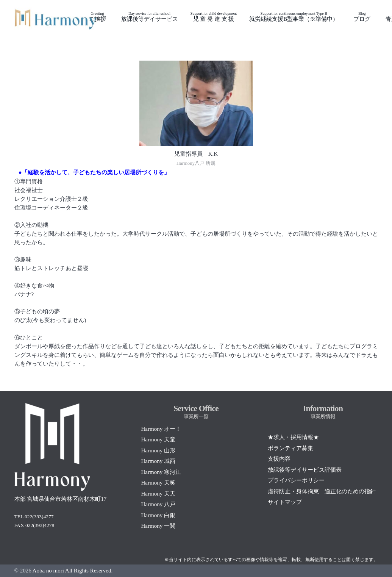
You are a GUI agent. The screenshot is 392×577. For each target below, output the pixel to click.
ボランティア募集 (290, 448)
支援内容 (279, 459)
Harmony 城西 (158, 461)
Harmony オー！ (161, 429)
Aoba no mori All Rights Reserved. (73, 571)
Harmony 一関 (158, 526)
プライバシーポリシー (296, 480)
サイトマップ (285, 502)
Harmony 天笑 (158, 483)
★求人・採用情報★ (293, 437)
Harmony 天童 (158, 439)
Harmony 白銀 (158, 515)
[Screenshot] (56, 19)
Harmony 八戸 (158, 504)
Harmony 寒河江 (161, 472)
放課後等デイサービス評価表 (305, 470)
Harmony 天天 (158, 494)
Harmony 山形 (158, 450)
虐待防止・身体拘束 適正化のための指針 (322, 491)
